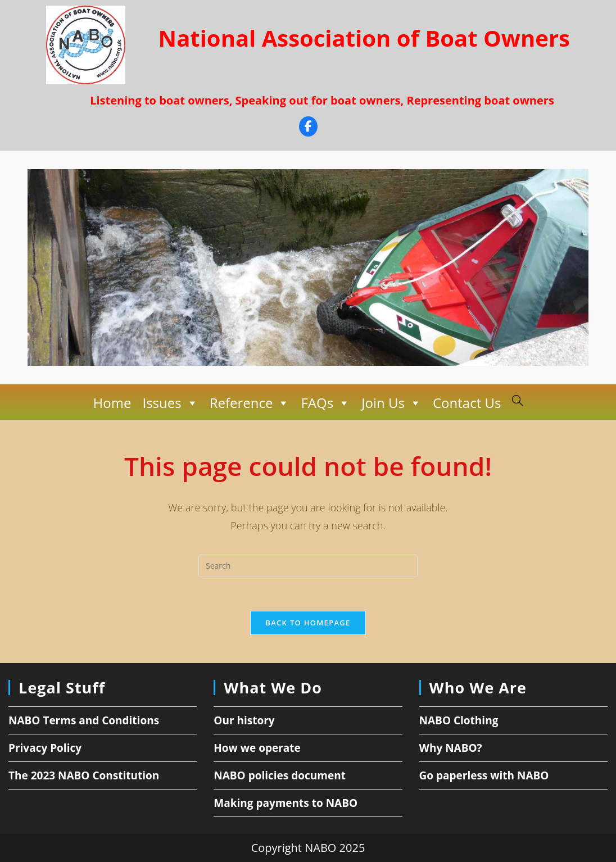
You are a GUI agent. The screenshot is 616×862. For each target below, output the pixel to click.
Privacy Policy (45, 748)
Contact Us (467, 403)
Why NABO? (451, 748)
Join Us (391, 403)
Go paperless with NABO (484, 775)
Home (112, 403)
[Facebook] (308, 128)
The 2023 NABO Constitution (84, 775)
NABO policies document (280, 775)
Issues (170, 403)
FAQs (325, 403)
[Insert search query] (308, 566)
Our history (244, 720)
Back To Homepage (308, 623)
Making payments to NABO (286, 803)
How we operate (257, 748)
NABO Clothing (459, 720)
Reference (250, 403)
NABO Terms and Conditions (84, 720)
